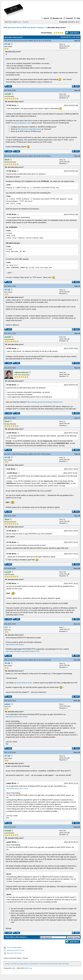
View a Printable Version (14, 947)
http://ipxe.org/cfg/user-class (21, 123)
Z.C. (6, 627)
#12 (79, 660)
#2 (79, 90)
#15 (79, 827)
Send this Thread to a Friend (16, 950)
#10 (79, 568)
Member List (56, 18)
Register (25, 22)
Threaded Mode (65, 37)
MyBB (13, 968)
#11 (79, 624)
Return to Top (28, 964)
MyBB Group (28, 968)
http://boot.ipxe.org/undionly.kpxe (30, 129)
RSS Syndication (64, 964)
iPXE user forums (29, 28)
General (41, 28)
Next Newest (21, 937)
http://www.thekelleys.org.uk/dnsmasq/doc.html (23, 651)
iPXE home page (18, 964)
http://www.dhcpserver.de (23, 683)
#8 (79, 454)
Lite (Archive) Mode (52, 964)
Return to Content (39, 964)
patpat (7, 704)
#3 (79, 156)
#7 (79, 418)
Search (45, 18)
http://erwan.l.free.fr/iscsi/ (15, 644)
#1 (79, 41)
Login (19, 22)
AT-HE (49, 41)
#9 (79, 516)
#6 (79, 368)
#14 (79, 752)
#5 (79, 333)
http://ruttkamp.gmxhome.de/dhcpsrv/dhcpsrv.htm (45, 402)
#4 (79, 286)
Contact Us (8, 964)
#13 (79, 701)
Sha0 (48, 156)
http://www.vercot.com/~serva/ (17, 717)
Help (77, 18)
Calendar (68, 18)
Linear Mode (76, 37)
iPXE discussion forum (12, 28)
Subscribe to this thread (14, 953)
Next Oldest (10, 937)
